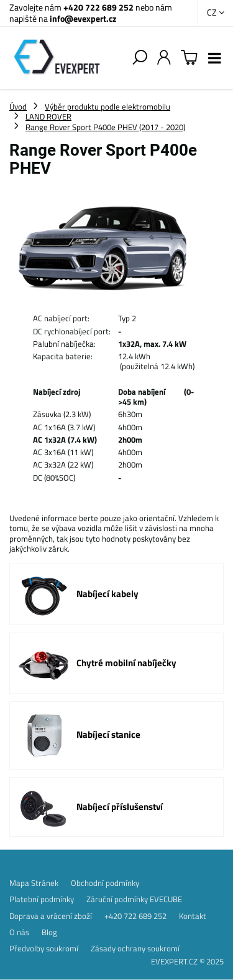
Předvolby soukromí (44, 948)
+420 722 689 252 (98, 7)
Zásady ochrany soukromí (135, 948)
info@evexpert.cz (83, 18)
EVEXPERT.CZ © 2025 (187, 961)
